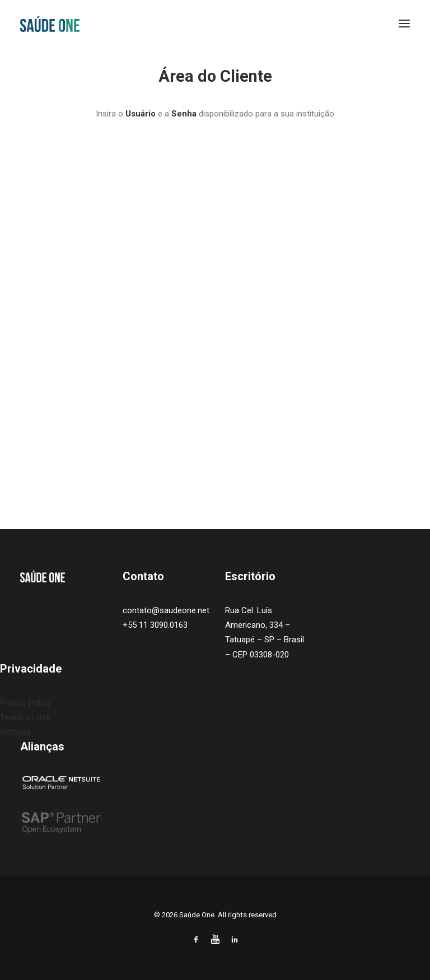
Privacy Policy (25, 703)
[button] (404, 24)
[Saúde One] (50, 24)
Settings (15, 732)
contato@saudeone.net (166, 610)
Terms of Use (25, 717)
